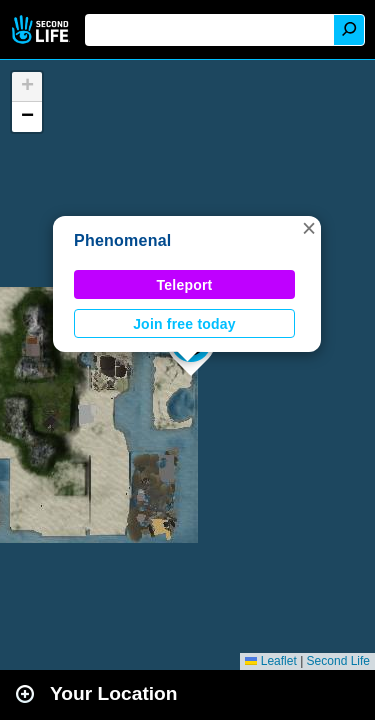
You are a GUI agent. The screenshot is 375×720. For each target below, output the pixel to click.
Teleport (185, 285)
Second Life (42, 29)
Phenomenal (123, 240)
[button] (309, 228)
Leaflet (270, 661)
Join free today (184, 324)
